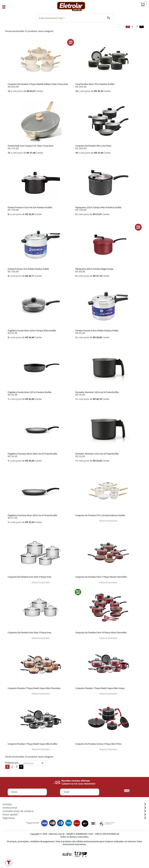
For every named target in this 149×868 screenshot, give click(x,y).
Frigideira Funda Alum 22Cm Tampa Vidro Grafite (32, 330)
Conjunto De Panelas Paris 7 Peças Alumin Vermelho (101, 577)
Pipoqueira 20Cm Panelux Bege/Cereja (94, 269)
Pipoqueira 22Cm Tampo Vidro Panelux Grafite (98, 207)
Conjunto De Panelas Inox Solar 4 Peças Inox (29, 577)
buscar (109, 18)
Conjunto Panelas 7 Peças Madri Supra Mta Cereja (100, 688)
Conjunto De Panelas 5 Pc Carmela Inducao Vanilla (100, 515)
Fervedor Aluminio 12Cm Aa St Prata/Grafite (97, 454)
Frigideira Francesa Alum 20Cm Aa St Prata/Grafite (32, 515)
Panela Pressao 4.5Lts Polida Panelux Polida (97, 330)
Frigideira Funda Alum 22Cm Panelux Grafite (29, 392)
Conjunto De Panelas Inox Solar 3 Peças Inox (29, 632)
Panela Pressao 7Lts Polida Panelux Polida (28, 269)
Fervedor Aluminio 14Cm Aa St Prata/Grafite (97, 392)
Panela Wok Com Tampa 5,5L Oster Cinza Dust (30, 146)
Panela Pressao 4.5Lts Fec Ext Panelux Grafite (30, 207)
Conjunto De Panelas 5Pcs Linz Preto (93, 146)
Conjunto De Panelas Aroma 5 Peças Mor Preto (98, 744)
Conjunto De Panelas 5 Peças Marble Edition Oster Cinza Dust (38, 84)
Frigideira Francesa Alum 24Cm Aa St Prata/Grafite (32, 454)
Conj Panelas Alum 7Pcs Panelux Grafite (95, 84)
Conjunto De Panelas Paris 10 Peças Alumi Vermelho (101, 632)
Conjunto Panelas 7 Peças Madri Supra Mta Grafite (32, 744)
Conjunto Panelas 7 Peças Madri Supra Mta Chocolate (34, 688)
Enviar (127, 791)
